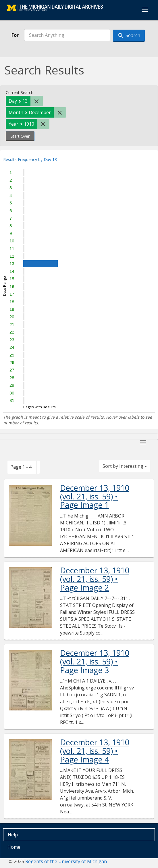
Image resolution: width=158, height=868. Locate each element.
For (15, 35)
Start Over (20, 136)
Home (14, 847)
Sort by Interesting (125, 466)
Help (13, 835)
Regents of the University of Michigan (66, 861)
